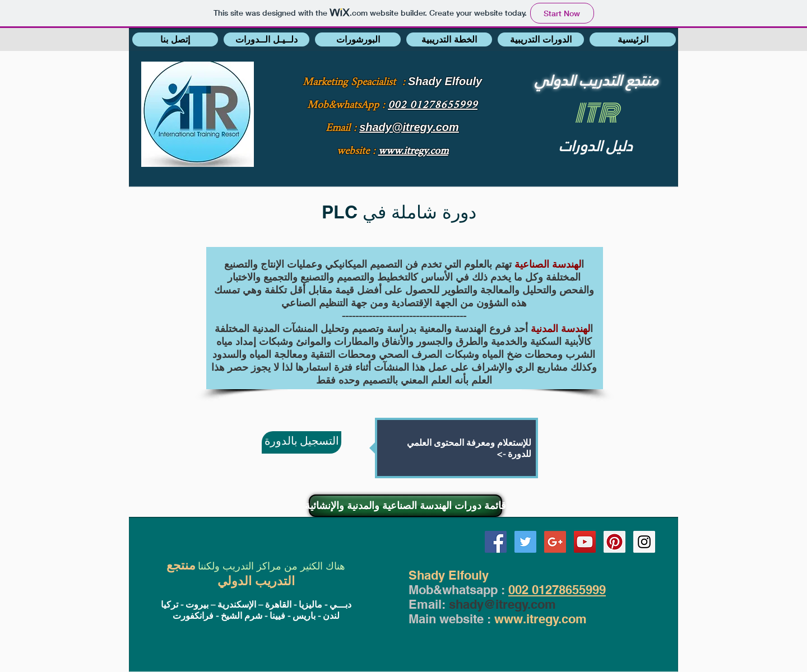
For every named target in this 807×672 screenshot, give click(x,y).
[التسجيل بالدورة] (302, 442)
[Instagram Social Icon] (644, 542)
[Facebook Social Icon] (496, 542)
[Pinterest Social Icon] (614, 542)
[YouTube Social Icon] (585, 542)
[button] (175, 39)
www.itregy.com (541, 619)
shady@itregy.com (502, 604)
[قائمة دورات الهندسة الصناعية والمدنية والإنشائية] (405, 506)
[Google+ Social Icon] (555, 542)
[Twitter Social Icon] (525, 542)
